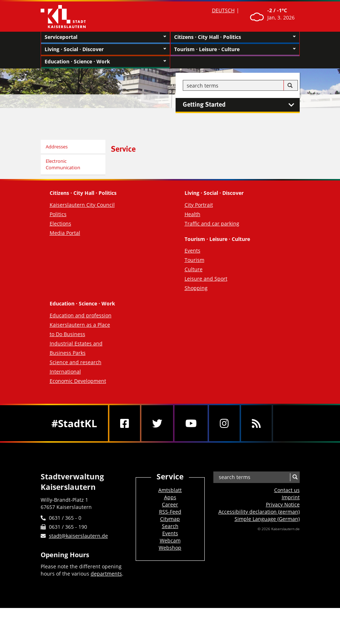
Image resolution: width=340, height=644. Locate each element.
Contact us (287, 490)
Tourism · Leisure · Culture (235, 49)
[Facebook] (125, 423)
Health (192, 214)
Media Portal (65, 233)
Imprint (291, 497)
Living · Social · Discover (105, 49)
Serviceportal (105, 37)
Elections (60, 223)
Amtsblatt (170, 490)
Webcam (170, 540)
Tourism (194, 260)
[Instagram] (224, 423)
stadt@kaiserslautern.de (78, 536)
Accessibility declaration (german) (259, 512)
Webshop (170, 548)
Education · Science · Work (105, 62)
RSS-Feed (170, 512)
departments (106, 574)
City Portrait (199, 205)
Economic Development (78, 381)
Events (192, 251)
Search (170, 526)
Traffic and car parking (212, 223)
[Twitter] (157, 423)
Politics (58, 214)
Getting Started (241, 105)
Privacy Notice (283, 504)
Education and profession (81, 315)
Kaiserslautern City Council (82, 205)
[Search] (290, 86)
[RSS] (256, 423)
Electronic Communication (63, 164)
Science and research (76, 362)
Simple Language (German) (267, 519)
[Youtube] (191, 423)
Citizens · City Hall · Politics (235, 37)
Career (170, 504)
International (65, 372)
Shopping (196, 288)
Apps (170, 497)
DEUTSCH (223, 10)
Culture (194, 269)
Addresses (57, 147)
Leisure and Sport (206, 279)
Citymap (170, 519)
